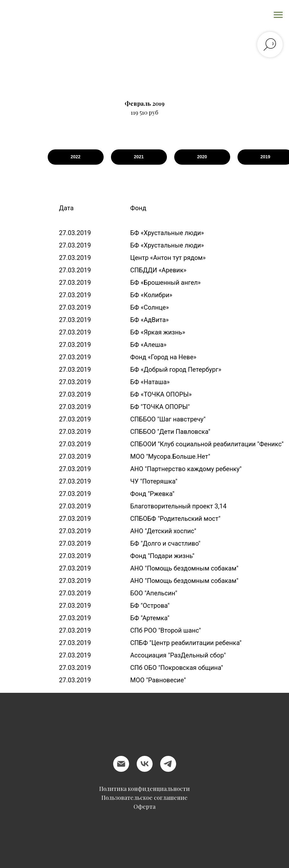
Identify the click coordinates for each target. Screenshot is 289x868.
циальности (173, 789)
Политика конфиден (128, 789)
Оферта (144, 807)
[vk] (145, 764)
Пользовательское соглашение (144, 798)
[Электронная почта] (121, 764)
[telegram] (168, 764)
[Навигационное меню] (278, 15)
